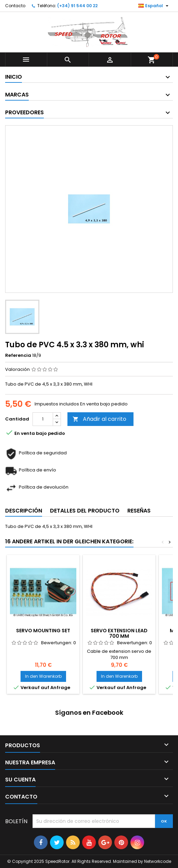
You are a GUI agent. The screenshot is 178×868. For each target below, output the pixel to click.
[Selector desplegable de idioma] (154, 6)
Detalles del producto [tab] (85, 511)
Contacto (15, 6)
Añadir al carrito (99, 419)
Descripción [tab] (24, 511)
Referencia (18, 355)
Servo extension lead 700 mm (119, 633)
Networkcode (158, 861)
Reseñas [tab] (139, 511)
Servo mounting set (43, 631)
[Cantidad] (43, 419)
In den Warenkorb (43, 676)
